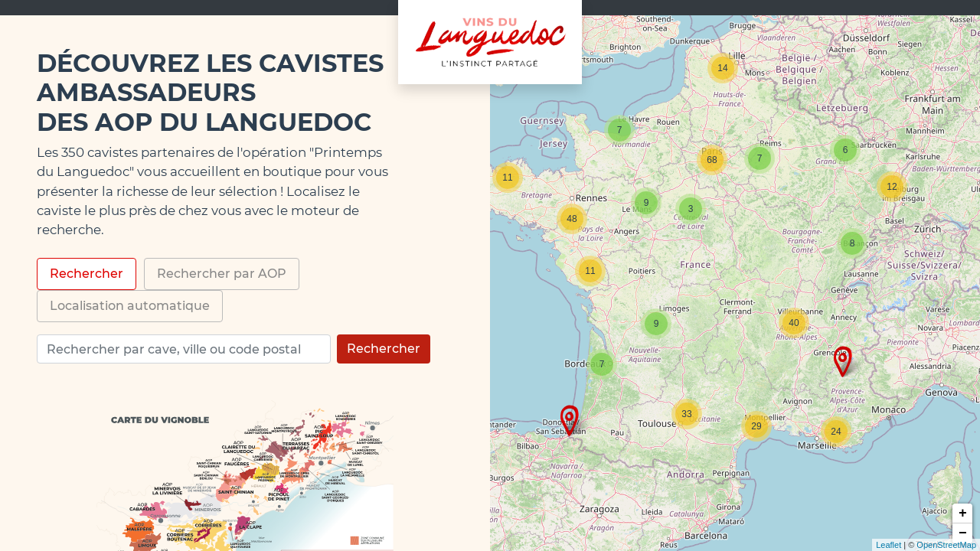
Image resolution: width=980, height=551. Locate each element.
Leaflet (889, 545)
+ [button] (963, 514)
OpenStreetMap (946, 545)
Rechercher (384, 349)
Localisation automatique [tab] (130, 306)
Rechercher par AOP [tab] (222, 274)
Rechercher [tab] (87, 274)
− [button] (963, 533)
